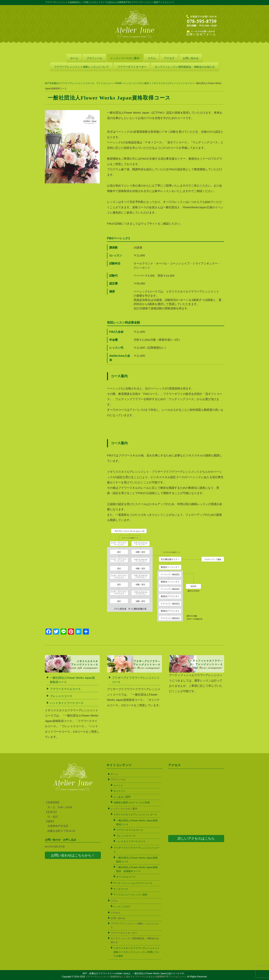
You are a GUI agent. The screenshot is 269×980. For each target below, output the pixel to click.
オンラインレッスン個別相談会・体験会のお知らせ (185, 67)
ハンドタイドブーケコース (67, 703)
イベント (118, 785)
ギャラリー (119, 791)
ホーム (74, 58)
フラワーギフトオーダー (132, 67)
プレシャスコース (61, 696)
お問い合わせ (191, 58)
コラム (152, 58)
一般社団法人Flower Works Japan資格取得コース (137, 822)
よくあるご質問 (122, 797)
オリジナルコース (126, 877)
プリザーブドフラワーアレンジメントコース (136, 850)
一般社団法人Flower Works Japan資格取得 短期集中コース (137, 869)
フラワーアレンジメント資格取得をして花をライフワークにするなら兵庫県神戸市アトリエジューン (136, 977)
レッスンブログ (122, 907)
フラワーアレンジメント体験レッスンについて (81, 67)
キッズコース (121, 889)
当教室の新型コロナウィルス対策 (132, 803)
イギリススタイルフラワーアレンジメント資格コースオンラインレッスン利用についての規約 (136, 952)
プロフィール (94, 58)
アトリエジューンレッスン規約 (130, 895)
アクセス (169, 58)
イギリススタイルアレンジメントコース (135, 814)
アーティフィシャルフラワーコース (133, 883)
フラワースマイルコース (65, 689)
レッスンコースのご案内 (125, 58)
